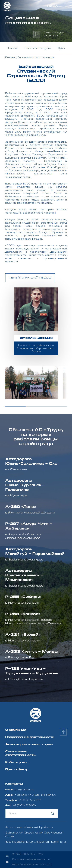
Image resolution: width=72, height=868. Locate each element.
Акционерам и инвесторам (29, 745)
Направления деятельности (30, 737)
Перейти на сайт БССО (30, 278)
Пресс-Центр (17, 770)
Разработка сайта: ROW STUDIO (32, 865)
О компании (16, 730)
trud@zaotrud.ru (24, 790)
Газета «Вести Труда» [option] (38, 48)
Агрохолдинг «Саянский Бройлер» (29, 827)
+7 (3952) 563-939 (24, 805)
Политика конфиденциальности (31, 859)
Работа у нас (17, 762)
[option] (32, 382)
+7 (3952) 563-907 (29, 800)
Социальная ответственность (20, 754)
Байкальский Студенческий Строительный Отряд (34, 834)
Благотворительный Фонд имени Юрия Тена (36, 842)
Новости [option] (12, 48)
